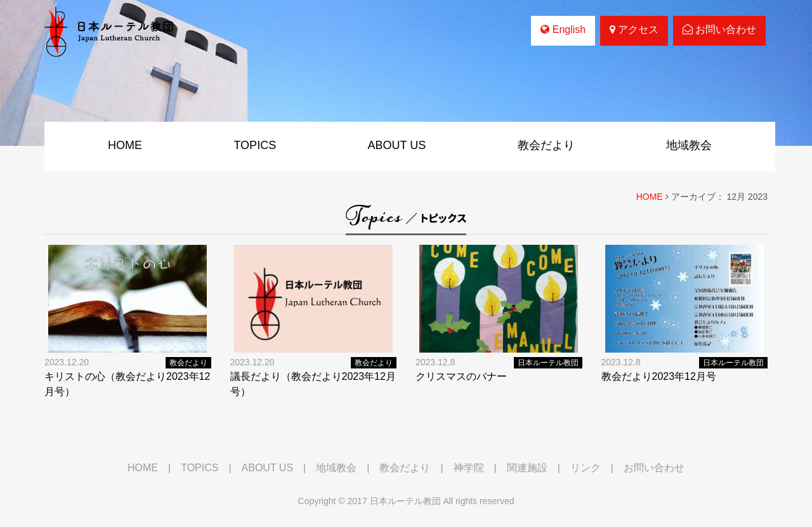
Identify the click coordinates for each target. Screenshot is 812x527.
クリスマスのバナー (461, 376)
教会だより (546, 145)
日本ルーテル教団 (548, 363)
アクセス (634, 29)
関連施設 (527, 468)
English (563, 29)
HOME (125, 145)
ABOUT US (397, 145)
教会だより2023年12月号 (659, 376)
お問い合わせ (719, 29)
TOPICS (255, 145)
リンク (586, 468)
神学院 (469, 468)
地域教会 (689, 145)
